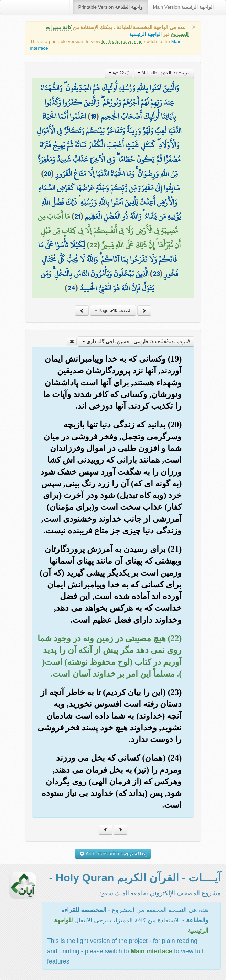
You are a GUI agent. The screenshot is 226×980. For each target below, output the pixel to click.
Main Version (183, 7)
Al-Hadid (164, 73)
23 (156, 274)
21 (77, 216)
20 (47, 174)
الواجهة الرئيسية (146, 34)
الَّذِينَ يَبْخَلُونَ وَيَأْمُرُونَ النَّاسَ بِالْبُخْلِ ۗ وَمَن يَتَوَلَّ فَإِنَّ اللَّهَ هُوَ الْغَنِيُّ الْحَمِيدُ (97, 281)
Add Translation (113, 854)
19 (93, 116)
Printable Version (111, 7)
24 (71, 288)
